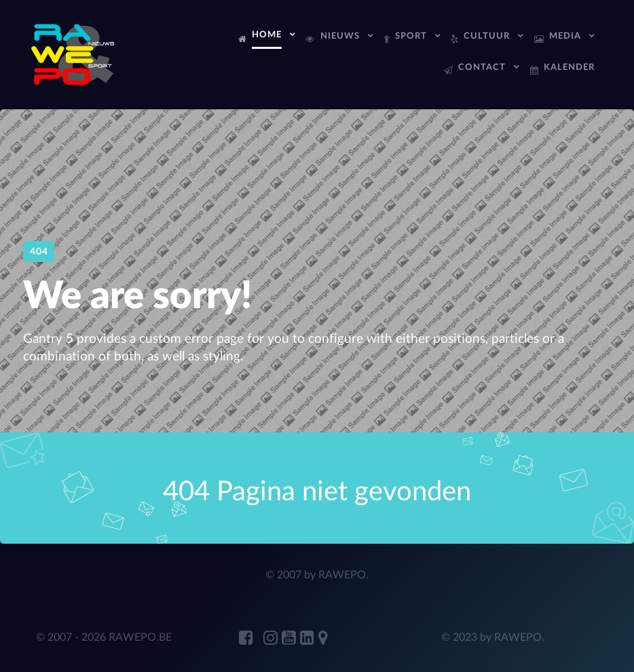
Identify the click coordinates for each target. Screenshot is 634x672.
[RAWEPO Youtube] (291, 639)
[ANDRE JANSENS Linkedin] (309, 639)
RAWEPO (342, 575)
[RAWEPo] (74, 54)
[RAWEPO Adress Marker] (323, 639)
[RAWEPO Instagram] (273, 639)
